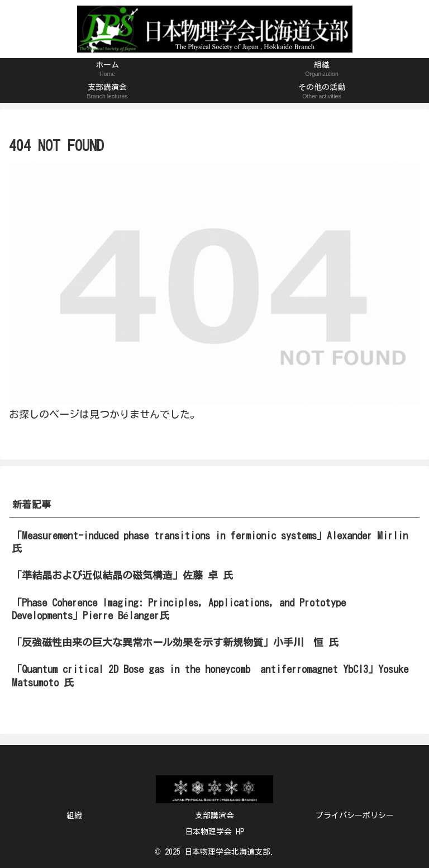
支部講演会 (214, 815)
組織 (74, 815)
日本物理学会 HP (215, 832)
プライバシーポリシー (355, 815)
